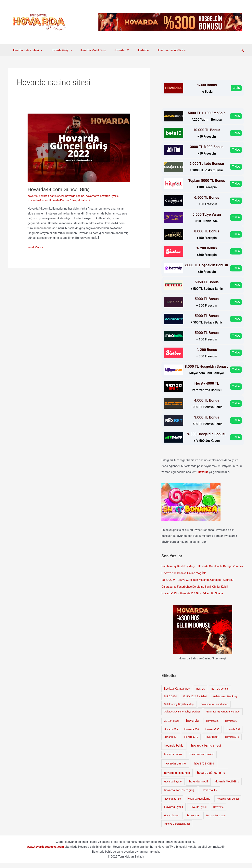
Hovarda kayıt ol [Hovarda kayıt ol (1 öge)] (173, 787)
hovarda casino (77, 196)
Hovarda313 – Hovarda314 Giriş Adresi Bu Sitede (194, 599)
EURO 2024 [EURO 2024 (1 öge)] (170, 702)
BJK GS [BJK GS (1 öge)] (201, 694)
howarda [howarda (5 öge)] (193, 820)
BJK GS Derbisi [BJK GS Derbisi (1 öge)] (220, 694)
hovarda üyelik (113, 196)
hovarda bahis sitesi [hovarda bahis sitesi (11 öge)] (206, 751)
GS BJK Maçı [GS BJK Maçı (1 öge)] (171, 726)
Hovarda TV (114, 50)
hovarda (33, 196)
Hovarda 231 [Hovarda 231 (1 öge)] (233, 734)
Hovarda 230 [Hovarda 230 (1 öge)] (192, 734)
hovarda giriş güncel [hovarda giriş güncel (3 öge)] (177, 778)
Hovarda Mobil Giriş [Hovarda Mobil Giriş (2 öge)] (227, 787)
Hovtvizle (134, 50)
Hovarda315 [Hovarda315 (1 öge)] (232, 742)
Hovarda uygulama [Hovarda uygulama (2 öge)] (199, 804)
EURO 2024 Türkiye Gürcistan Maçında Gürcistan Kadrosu (199, 585)
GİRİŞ (236, 88)
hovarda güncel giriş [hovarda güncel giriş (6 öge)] (211, 778)
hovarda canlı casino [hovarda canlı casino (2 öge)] (202, 759)
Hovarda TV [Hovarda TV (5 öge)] (210, 795)
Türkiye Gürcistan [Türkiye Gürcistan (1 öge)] (216, 821)
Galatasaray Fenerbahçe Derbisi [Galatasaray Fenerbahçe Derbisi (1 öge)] (182, 717)
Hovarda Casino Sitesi (160, 50)
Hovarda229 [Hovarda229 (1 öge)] (171, 734)
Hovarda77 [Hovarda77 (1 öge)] (231, 726)
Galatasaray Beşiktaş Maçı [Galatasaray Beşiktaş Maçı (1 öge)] (179, 709)
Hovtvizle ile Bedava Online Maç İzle (185, 579)
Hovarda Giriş (58, 50)
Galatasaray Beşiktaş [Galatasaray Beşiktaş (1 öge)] (225, 702)
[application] (40, 50)
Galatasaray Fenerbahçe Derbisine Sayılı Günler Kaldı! (196, 592)
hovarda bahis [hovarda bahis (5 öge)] (174, 751)
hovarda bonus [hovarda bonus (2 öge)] (173, 759)
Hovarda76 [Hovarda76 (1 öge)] (212, 726)
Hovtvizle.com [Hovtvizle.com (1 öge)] (172, 821)
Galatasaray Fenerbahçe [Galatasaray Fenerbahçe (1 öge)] (214, 709)
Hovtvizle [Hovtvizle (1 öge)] (218, 812)
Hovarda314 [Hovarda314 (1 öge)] (212, 742)
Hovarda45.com (60, 200)
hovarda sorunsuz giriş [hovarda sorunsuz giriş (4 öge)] (179, 795)
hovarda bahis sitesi (52, 196)
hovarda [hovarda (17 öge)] (192, 726)
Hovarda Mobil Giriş (88, 50)
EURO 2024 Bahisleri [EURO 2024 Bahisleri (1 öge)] (195, 702)
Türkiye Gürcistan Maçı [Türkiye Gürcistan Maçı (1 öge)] (177, 829)
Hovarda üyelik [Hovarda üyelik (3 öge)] (174, 812)
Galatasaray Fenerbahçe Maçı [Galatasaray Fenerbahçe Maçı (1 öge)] (223, 717)
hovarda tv (95, 196)
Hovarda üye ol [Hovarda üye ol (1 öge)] (198, 812)
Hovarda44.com (38, 200)
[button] (242, 50)
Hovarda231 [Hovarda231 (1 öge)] (171, 742)
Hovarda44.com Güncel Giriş (60, 189)
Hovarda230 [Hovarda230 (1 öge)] (212, 734)
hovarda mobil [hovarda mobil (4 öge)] (198, 787)
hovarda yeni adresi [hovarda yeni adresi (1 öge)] (228, 804)
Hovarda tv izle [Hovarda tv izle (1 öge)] (172, 804)
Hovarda (203, 472)
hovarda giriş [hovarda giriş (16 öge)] (204, 768)
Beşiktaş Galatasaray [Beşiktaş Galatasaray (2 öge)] (177, 694)
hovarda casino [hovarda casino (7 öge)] (175, 769)
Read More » (36, 247)
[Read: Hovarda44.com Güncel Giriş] (79, 147)
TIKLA (236, 116)
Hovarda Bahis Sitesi (26, 50)
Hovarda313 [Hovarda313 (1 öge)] (191, 742)
